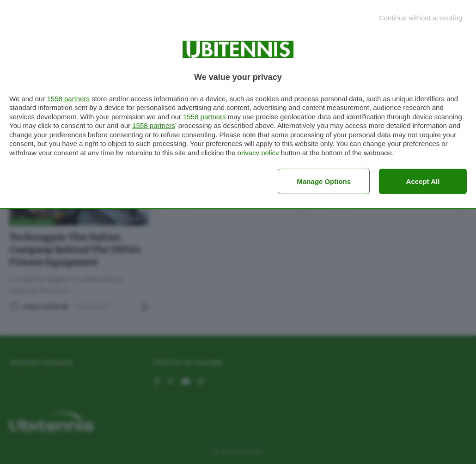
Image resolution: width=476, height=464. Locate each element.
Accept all (423, 181)
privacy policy (258, 153)
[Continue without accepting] (421, 18)
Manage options (324, 181)
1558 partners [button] (68, 99)
